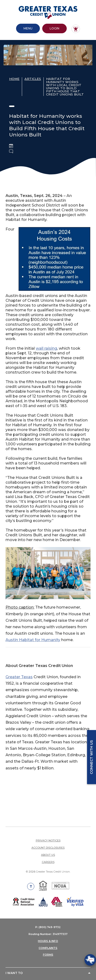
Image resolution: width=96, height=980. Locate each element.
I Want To (14, 972)
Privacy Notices (48, 840)
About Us (48, 854)
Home (14, 78)
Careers (48, 861)
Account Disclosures (48, 847)
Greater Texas (19, 676)
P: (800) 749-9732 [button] (48, 926)
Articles (33, 78)
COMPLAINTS (48, 947)
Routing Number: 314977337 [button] (48, 933)
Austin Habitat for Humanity (33, 639)
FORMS (48, 954)
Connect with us (91, 757)
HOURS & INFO (48, 940)
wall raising (46, 348)
